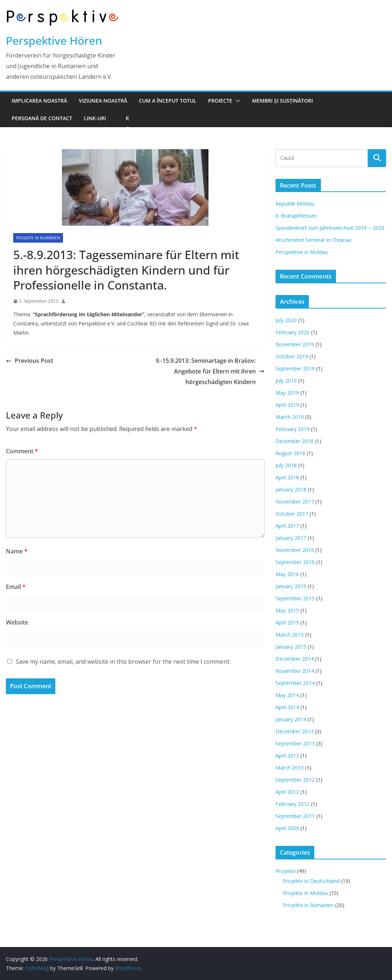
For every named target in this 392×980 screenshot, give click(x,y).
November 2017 (295, 502)
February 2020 (293, 332)
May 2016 (287, 574)
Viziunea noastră (103, 101)
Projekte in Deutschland (311, 881)
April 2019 (287, 405)
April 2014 (287, 707)
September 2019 (295, 369)
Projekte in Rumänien (38, 238)
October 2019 (292, 356)
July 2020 (286, 320)
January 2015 (291, 647)
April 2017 (287, 526)
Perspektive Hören (54, 40)
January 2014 (291, 719)
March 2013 (290, 768)
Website (17, 622)
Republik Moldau (295, 204)
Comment (22, 451)
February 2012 (293, 804)
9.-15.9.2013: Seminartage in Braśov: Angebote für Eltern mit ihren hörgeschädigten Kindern (210, 371)
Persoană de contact (42, 118)
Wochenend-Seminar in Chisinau (314, 240)
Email (16, 587)
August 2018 (290, 453)
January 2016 (291, 586)
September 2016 (295, 562)
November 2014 (295, 671)
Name (17, 551)
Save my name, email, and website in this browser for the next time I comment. (123, 662)
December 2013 (295, 731)
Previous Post (29, 361)
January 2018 (291, 489)
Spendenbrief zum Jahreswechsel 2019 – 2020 (330, 228)
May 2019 (287, 393)
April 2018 (287, 477)
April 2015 (287, 622)
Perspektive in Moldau (302, 252)
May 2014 (287, 695)
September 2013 (295, 743)
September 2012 (295, 780)
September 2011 (295, 816)
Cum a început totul (168, 101)
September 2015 (295, 598)
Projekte (286, 871)
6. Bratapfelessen (296, 216)
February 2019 (293, 429)
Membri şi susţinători (282, 101)
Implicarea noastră (39, 101)
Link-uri (95, 118)
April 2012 (287, 792)
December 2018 (295, 441)
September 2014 (295, 683)
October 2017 (292, 514)
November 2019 (295, 344)
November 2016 (295, 550)
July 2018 (286, 465)
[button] (236, 101)
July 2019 (286, 381)
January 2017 (291, 538)
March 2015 (290, 635)
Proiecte (220, 101)
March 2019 (290, 417)
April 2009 (287, 828)
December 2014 (295, 659)
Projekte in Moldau (305, 893)
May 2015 (287, 610)
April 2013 (287, 756)
